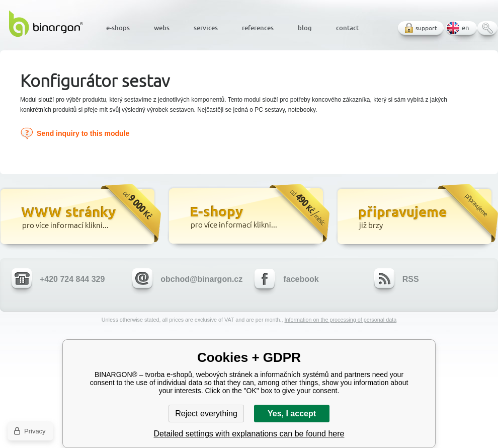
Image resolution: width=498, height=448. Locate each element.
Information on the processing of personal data (340, 320)
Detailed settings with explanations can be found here (249, 434)
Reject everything (206, 414)
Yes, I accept (292, 414)
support (426, 28)
